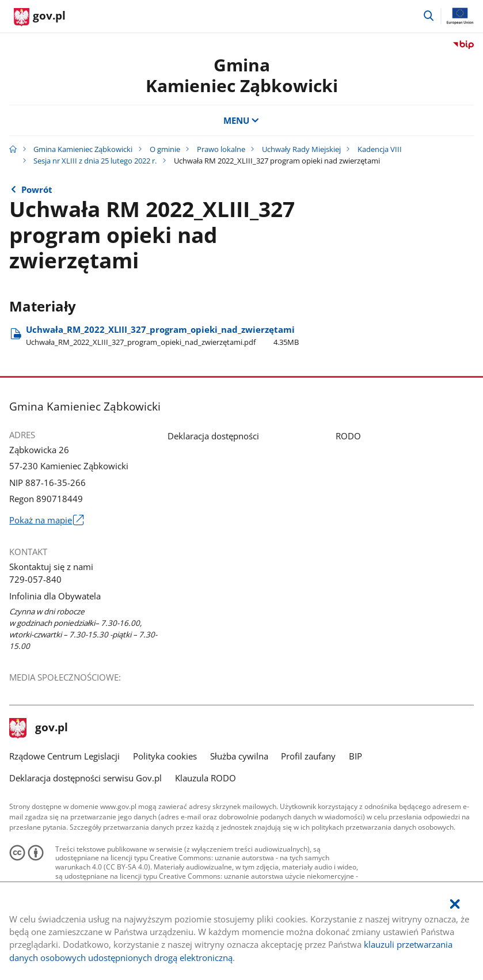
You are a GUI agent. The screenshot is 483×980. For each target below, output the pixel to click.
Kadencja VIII (380, 149)
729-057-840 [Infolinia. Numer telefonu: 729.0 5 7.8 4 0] (35, 579)
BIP (355, 756)
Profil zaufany (308, 756)
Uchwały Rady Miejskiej (301, 149)
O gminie (165, 149)
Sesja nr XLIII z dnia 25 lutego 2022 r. (95, 161)
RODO (348, 436)
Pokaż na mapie (46, 520)
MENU (241, 120)
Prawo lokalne (221, 149)
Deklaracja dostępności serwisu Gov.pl (85, 778)
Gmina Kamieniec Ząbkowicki (83, 149)
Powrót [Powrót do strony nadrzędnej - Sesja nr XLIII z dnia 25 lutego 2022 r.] (37, 189)
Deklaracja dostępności (213, 436)
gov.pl (39, 728)
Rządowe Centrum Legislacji (64, 756)
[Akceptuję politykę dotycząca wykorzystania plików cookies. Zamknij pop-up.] (455, 904)
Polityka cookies (165, 756)
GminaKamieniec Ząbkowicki (242, 75)
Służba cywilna (239, 756)
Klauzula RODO (206, 778)
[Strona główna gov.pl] (40, 17)
